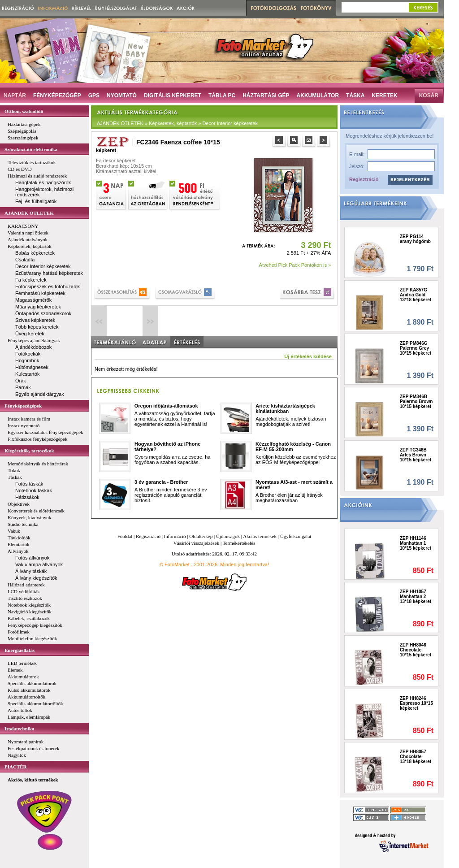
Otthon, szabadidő (24, 111)
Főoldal (125, 536)
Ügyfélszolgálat (296, 536)
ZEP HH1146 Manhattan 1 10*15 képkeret (416, 543)
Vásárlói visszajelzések (196, 543)
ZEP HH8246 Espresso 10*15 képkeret (416, 703)
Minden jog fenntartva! (245, 564)
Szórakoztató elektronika (31, 149)
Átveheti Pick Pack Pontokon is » (295, 265)
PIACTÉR (16, 767)
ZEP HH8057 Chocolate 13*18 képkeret (416, 757)
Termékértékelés (239, 543)
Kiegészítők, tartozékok (29, 451)
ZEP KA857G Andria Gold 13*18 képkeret (416, 295)
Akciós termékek (260, 536)
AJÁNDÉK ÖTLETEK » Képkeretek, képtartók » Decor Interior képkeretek (177, 123)
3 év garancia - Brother (161, 482)
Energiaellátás (19, 650)
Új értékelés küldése (308, 356)
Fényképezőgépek (23, 406)
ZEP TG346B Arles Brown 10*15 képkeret (416, 455)
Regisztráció (364, 179)
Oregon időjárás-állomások (166, 406)
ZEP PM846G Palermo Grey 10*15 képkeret (416, 348)
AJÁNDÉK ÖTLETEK (29, 213)
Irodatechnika (19, 729)
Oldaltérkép (201, 536)
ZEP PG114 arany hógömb (415, 239)
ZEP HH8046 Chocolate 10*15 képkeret (416, 650)
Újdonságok (228, 536)
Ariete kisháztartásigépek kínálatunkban (285, 408)
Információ (175, 536)
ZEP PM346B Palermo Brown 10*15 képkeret (416, 401)
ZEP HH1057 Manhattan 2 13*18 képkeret (416, 597)
